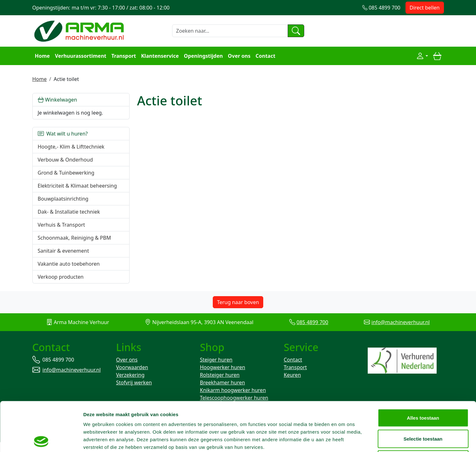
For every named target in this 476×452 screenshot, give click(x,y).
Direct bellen (425, 8)
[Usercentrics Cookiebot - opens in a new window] (41, 440)
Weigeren (423, 410)
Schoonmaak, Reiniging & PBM (74, 238)
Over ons (239, 56)
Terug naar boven (238, 302)
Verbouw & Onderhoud (65, 160)
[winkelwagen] (437, 56)
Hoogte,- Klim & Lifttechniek (71, 147)
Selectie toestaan (423, 390)
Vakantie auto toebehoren (69, 264)
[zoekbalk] (230, 31)
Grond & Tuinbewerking (66, 173)
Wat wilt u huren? (63, 134)
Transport (124, 56)
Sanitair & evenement (64, 251)
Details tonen (343, 439)
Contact (265, 56)
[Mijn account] (422, 56)
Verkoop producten (61, 277)
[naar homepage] (80, 30)
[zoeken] (296, 31)
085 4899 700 (312, 322)
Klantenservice (160, 56)
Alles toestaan (423, 369)
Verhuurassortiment (81, 56)
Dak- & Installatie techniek (69, 212)
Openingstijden (203, 56)
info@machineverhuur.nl (401, 322)
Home (42, 56)
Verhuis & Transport (61, 225)
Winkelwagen (57, 100)
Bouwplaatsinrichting (63, 199)
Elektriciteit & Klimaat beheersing (77, 186)
